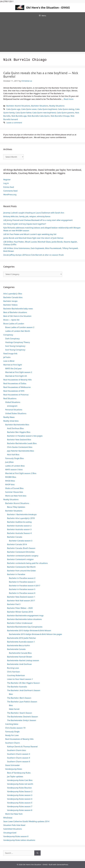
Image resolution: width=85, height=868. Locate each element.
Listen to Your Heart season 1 (20, 679)
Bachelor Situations (40, 106)
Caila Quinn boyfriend (47, 109)
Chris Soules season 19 (15, 728)
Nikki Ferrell (14, 709)
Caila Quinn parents (65, 113)
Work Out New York (14, 814)
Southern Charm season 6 (19, 761)
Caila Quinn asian (29, 109)
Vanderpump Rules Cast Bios (20, 780)
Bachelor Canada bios (13, 297)
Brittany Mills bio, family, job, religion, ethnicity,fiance (27, 216)
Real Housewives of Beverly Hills (17, 380)
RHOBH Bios (11, 477)
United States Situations (16, 413)
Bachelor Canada (15, 537)
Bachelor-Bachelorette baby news (18, 309)
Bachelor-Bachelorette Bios (17, 425)
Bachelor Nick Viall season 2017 (21, 601)
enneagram (12, 406)
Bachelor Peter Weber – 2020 (20, 608)
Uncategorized (10, 833)
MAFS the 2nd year (13, 368)
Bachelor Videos (10, 305)
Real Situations (10, 398)
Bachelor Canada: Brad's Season (21, 548)
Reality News (9, 417)
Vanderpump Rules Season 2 (20, 791)
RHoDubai (8, 818)
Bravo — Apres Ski (11, 320)
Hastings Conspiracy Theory (17, 342)
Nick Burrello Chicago (60, 116)
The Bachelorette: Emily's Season (22, 720)
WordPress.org (10, 194)
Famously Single (12, 732)
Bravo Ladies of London (14, 324)
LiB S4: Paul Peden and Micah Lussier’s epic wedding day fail (30, 234)
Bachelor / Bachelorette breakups (22, 514)
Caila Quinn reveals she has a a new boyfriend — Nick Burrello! (41, 75)
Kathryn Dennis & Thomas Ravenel (22, 747)
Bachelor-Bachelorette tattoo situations (24, 619)
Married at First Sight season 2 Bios (21, 473)
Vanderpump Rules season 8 (20, 810)
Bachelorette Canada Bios (20, 653)
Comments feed (10, 191)
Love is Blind (9, 361)
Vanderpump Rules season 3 (20, 795)
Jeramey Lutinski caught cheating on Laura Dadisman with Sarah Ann (34, 213)
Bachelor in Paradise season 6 (22, 593)
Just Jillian (9, 462)
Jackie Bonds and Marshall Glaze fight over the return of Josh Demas (33, 238)
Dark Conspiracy (12, 338)
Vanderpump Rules (14, 769)
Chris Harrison (13, 672)
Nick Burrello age (19, 116)
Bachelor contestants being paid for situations (27, 563)
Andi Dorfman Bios (15, 428)
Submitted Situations (13, 829)
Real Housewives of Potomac (16, 395)
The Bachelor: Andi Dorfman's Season (24, 690)
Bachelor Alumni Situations (18, 106)
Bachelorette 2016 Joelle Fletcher (22, 638)
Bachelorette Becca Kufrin (18, 645)
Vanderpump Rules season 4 (20, 799)
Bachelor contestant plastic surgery (23, 556)
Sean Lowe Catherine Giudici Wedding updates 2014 (26, 821)
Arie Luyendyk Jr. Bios (13, 294)
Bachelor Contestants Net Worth (21, 567)
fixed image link (10, 353)
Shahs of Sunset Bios (14, 488)
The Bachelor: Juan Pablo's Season (22, 702)
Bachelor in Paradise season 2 (22, 578)
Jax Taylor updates (15, 776)
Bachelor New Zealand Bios (19, 440)
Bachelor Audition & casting (19, 522)
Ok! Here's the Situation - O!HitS (48, 7)
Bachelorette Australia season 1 (21, 642)
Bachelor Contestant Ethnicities (21, 552)
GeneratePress (62, 864)
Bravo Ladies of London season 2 (20, 327)
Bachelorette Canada (16, 649)
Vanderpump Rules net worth (20, 784)
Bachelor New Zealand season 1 (21, 597)
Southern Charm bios (16, 750)
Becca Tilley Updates (16, 507)
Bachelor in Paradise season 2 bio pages (25, 436)
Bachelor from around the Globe (21, 571)
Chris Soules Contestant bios (20, 447)
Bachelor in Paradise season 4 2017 (25, 586)
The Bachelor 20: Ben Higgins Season (23, 683)
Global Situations (13, 402)
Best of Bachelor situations (15, 312)
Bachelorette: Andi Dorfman (19, 664)
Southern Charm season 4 (19, 758)
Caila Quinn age (13, 109)
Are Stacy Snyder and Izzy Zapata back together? (25, 224)
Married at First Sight (13, 365)
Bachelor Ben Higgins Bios (19, 432)
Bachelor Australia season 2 (19, 526)
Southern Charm (13, 743)
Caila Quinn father (24, 113)
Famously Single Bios (14, 458)
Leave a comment (14, 123)
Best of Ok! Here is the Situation (17, 316)
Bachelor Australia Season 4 (19, 533)
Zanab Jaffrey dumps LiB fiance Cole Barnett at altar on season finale (33, 255)
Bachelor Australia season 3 (19, 529)
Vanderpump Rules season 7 (20, 806)
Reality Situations (57, 106)
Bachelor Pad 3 (14, 604)
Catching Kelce (12, 724)
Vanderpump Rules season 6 (16, 836)
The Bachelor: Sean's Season (20, 713)
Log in (6, 183)
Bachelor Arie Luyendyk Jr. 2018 (21, 518)
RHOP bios (10, 484)
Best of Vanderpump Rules (19, 773)
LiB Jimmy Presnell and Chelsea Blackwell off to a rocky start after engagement (38, 220)
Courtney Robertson (16, 675)
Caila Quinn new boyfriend (44, 113)
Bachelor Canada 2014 (17, 544)
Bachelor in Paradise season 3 (22, 582)
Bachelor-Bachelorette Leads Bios (22, 443)
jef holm (7, 357)
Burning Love (13, 668)
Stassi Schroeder (13, 765)
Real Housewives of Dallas (15, 383)
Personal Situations (14, 410)
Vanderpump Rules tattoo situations (19, 840)
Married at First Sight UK (16, 376)
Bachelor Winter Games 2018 (20, 612)
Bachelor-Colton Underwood (20, 623)
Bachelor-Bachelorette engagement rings (25, 615)
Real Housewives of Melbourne (17, 387)
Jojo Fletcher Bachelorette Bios (21, 451)
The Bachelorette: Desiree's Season (22, 717)
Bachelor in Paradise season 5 (22, 589)
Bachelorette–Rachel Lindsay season (23, 660)
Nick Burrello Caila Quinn (39, 116)
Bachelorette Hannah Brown (20, 657)
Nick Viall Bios (13, 455)
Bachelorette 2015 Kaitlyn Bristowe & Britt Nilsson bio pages (35, 634)
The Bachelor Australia (17, 687)
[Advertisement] (42, 35)
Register (7, 180)
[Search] (37, 853)
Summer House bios (14, 492)
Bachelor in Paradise (16, 574)
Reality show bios (11, 421)
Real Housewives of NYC (14, 391)
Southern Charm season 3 (19, 754)
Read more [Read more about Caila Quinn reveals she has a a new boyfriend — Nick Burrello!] (69, 99)
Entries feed (9, 187)
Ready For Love (12, 735)
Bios (11, 694)
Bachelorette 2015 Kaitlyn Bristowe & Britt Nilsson (29, 630)
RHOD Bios (10, 481)
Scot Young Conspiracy (15, 346)
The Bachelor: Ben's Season (19, 698)
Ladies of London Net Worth (18, 331)
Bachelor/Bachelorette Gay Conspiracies (25, 627)
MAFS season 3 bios (14, 470)
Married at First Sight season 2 (19, 372)
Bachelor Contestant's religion (20, 559)
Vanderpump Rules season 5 (20, 803)
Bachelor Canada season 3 (21, 541)
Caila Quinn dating (66, 109)
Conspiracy (8, 335)
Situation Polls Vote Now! (14, 825)
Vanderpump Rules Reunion (19, 788)
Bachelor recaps (10, 301)
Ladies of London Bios (15, 466)
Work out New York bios (16, 496)
